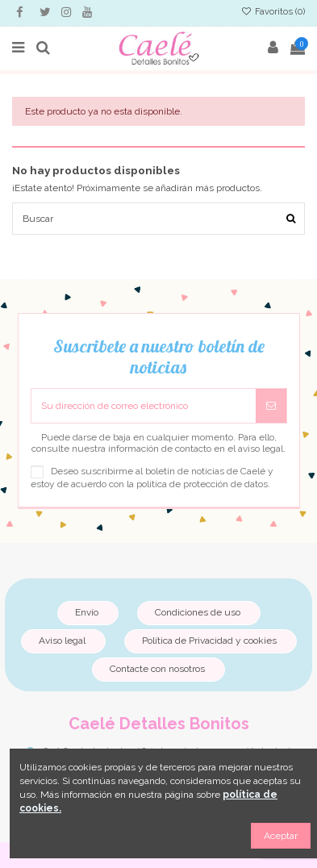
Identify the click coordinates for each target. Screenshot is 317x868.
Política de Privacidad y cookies (209, 641)
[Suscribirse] (271, 406)
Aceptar (281, 836)
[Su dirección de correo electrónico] (144, 406)
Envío (87, 612)
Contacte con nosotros (157, 669)
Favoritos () (273, 12)
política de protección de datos (202, 484)
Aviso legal (62, 641)
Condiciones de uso (198, 612)
